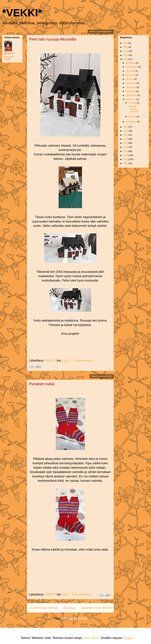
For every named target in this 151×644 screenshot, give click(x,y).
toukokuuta (131, 87)
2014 (126, 155)
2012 (126, 163)
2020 (126, 131)
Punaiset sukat (42, 384)
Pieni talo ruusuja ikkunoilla (52, 39)
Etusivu (70, 608)
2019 (126, 135)
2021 (126, 127)
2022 (126, 59)
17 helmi (132, 103)
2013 (126, 159)
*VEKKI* (22, 13)
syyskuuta (131, 75)
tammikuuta (131, 122)
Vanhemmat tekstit (96, 608)
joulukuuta (131, 63)
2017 (126, 143)
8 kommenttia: (83, 360)
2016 (126, 147)
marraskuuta (132, 67)
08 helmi (132, 117)
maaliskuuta (132, 95)
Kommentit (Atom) (75, 618)
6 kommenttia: (82, 594)
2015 (126, 151)
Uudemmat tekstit (43, 608)
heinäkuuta (131, 83)
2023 (126, 55)
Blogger (128, 638)
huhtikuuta (131, 91)
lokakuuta (130, 71)
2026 (126, 43)
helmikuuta (131, 99)
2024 (126, 51)
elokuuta (130, 79)
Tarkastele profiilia (9, 58)
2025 (126, 47)
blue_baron (91, 638)
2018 (126, 139)
